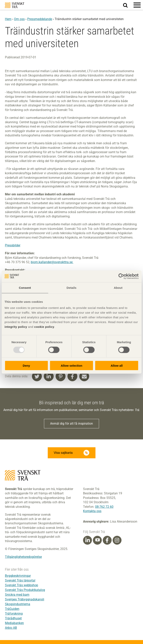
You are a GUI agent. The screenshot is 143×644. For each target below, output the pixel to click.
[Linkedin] (88, 540)
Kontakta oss (92, 511)
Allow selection (71, 366)
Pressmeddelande (40, 19)
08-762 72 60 (104, 507)
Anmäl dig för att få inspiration (71, 424)
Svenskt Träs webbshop (21, 585)
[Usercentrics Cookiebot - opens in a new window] (121, 276)
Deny (26, 366)
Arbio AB (11, 628)
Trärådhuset (13, 618)
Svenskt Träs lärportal (20, 580)
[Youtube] (97, 540)
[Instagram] (117, 540)
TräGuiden (12, 609)
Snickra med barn (17, 595)
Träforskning (14, 614)
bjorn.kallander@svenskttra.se (52, 262)
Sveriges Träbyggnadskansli (25, 599)
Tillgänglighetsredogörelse (23, 557)
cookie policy (44, 327)
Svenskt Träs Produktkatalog (25, 590)
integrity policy (16, 327)
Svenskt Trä (15, 5)
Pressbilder (13, 245)
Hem (8, 19)
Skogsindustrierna (18, 604)
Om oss (19, 19)
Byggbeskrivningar (18, 576)
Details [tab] (72, 288)
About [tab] (118, 288)
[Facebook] (107, 540)
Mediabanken (14, 623)
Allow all (117, 366)
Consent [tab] (25, 288)
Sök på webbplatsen (128, 5)
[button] (137, 5)
